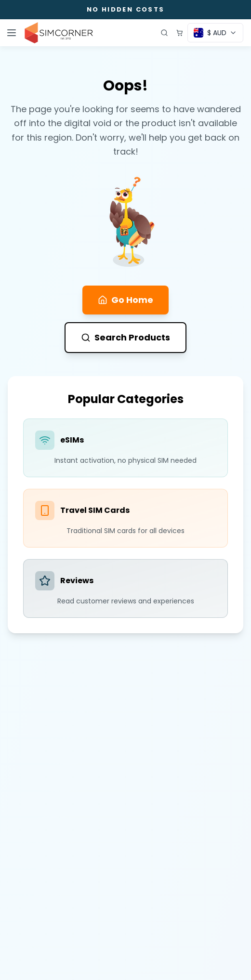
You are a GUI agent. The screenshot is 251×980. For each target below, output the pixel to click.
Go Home (125, 300)
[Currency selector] (215, 33)
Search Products (125, 337)
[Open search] (164, 33)
